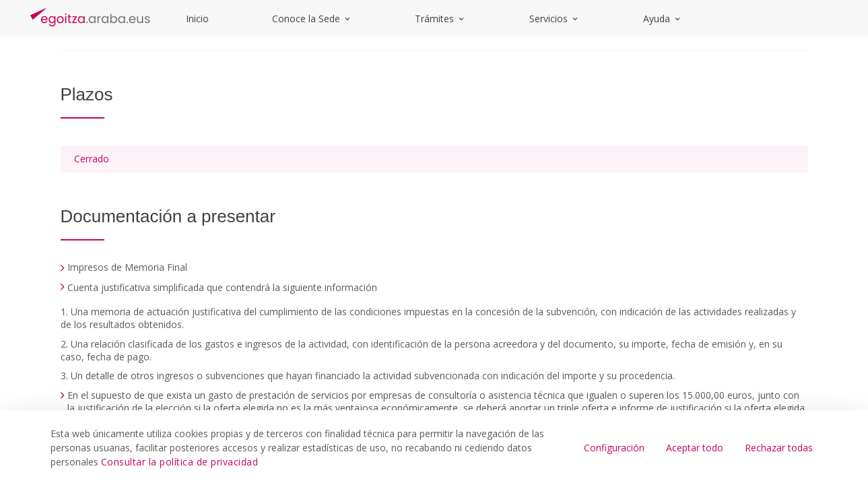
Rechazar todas (779, 448)
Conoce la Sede (312, 19)
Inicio (197, 19)
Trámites (440, 19)
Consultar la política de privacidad (180, 462)
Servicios (555, 19)
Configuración (614, 448)
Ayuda (663, 19)
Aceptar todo (695, 448)
